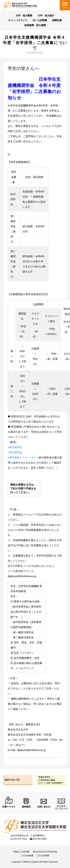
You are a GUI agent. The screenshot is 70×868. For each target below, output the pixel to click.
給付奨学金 (16, 447)
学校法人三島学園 (21, 852)
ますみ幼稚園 (27, 856)
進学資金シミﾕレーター (23, 457)
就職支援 (57, 20)
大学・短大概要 (24, 15)
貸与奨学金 (16, 452)
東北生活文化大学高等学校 (45, 852)
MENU (65, 8)
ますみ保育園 (43, 856)
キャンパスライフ (18, 20)
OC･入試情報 (40, 20)
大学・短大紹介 (46, 15)
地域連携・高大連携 (35, 25)
